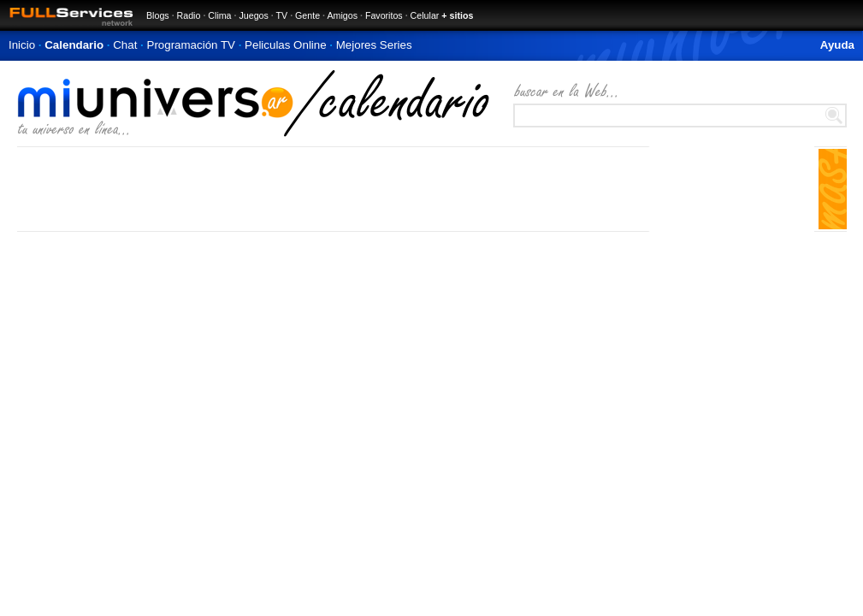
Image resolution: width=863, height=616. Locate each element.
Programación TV (191, 45)
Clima (219, 15)
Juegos (253, 15)
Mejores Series (374, 45)
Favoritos (384, 15)
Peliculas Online (286, 45)
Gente (307, 15)
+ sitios (457, 15)
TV (282, 15)
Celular (425, 15)
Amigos (342, 15)
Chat (125, 45)
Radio (189, 15)
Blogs (158, 15)
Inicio (22, 45)
